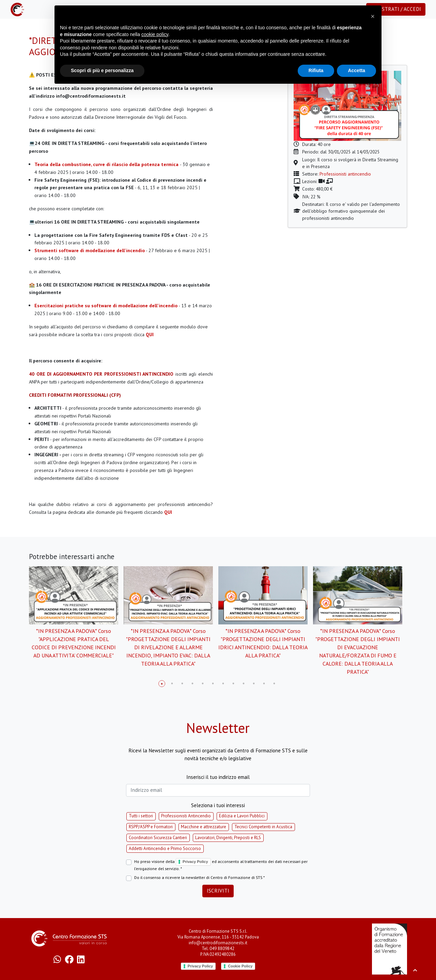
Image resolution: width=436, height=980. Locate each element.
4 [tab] (192, 684)
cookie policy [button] (155, 34)
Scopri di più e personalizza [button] (102, 70)
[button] (373, 16)
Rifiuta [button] (316, 70)
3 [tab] (182, 684)
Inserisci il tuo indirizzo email (218, 777)
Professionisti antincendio (345, 174)
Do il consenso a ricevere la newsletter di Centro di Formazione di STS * (199, 877)
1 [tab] (162, 684)
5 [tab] (203, 684)
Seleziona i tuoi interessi (218, 805)
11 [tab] (264, 684)
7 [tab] (223, 684)
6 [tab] (213, 684)
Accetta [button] (356, 70)
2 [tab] (172, 684)
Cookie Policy (240, 966)
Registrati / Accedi (396, 9)
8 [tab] (233, 684)
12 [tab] (274, 684)
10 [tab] (254, 684)
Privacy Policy (195, 862)
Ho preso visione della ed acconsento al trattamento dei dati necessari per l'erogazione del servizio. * (221, 865)
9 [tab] (244, 684)
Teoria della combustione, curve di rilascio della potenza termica (106, 164)
